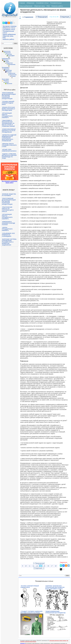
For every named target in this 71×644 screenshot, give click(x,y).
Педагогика (8, 70)
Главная (22, 3)
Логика (7, 62)
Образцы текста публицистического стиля (9, 145)
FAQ (4, 38)
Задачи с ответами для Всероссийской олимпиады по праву (9, 156)
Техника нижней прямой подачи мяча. (8, 103)
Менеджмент (6, 67)
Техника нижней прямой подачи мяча (30, 587)
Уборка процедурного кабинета (7, 229)
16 (48, 566)
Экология (9, 84)
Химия (7, 82)
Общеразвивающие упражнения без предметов (55, 612)
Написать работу (8, 39)
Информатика (6, 59)
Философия (5, 79)
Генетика (9, 54)
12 (33, 566)
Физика (13, 76)
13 (37, 566)
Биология (8, 53)
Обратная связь (8, 36)
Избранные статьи (9, 28)
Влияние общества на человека (9, 195)
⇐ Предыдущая (42, 17)
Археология (7, 51)
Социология (12, 73)
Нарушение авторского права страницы (58, 641)
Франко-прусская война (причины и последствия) (8, 109)
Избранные (30, 3)
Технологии (13, 75)
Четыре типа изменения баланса (9, 150)
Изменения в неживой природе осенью (8, 223)
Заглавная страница (10, 26)
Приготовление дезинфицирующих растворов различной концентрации (9, 96)
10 (26, 566)
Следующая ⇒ (39, 568)
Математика (12, 64)
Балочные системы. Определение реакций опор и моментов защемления (9, 242)
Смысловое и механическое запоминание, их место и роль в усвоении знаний (8, 123)
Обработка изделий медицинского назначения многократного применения (9, 138)
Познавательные (56, 3)
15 (44, 566)
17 (52, 566)
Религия (9, 72)
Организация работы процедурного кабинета (7, 115)
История (6, 60)
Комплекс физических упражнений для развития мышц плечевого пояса (55, 587)
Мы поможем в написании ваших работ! (10, 182)
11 (30, 566)
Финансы (6, 81)
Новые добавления (9, 34)
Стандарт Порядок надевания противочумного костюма (31, 612)
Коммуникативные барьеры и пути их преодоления (9, 131)
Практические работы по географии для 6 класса (8, 209)
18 (56, 566)
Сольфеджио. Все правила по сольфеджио (8, 235)
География (11, 56)
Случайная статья (9, 29)
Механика (6, 69)
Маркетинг (10, 63)
